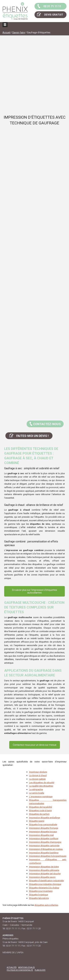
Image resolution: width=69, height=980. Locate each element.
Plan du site (40, 970)
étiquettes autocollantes (46, 905)
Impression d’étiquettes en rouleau (46, 849)
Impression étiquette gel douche (45, 874)
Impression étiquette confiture (44, 838)
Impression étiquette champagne (45, 842)
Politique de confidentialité (20, 970)
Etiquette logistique (39, 895)
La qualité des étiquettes (41, 786)
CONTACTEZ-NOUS (45, 424)
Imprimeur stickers (38, 772)
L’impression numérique (41, 797)
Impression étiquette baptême (44, 853)
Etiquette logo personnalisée (43, 825)
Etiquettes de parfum (39, 814)
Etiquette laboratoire (39, 898)
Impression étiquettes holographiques (48, 856)
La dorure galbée (37, 779)
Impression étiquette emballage (45, 818)
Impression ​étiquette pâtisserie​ (44, 870)
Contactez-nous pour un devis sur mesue (35, 745)
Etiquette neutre (37, 821)
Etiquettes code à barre (40, 811)
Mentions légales (26, 967)
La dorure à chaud (38, 775)
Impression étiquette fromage (44, 828)
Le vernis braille (37, 793)
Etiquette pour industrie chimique (45, 884)
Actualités (12, 967)
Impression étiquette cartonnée (44, 846)
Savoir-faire (19, 33)
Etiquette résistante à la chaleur (44, 888)
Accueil (6, 33)
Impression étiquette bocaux (43, 832)
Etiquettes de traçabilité (41, 807)
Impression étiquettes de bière (44, 867)
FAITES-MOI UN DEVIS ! (29, 435)
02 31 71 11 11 (49, 6)
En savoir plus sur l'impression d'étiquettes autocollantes (35, 591)
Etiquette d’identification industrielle (46, 881)
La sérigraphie (36, 789)
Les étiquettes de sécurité (42, 783)
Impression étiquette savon (42, 877)
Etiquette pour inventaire (41, 891)
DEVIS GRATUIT (50, 14)
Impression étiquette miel (41, 835)
